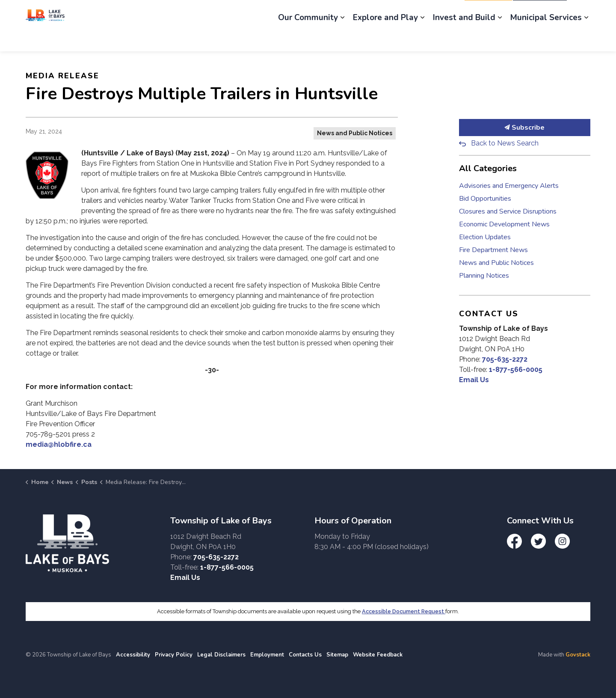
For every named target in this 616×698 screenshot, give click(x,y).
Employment (391, 13)
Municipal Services (546, 39)
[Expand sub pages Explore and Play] (422, 39)
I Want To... (540, 13)
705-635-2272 (505, 359)
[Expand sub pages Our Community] (342, 39)
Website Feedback (378, 655)
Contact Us (438, 13)
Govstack (578, 655)
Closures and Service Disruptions (508, 211)
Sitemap (337, 655)
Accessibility (133, 655)
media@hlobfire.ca (59, 444)
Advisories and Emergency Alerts (509, 186)
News (351, 13)
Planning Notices (484, 276)
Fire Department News (493, 250)
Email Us (474, 380)
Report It (488, 13)
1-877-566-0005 (516, 370)
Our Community (308, 39)
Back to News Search (505, 143)
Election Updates (485, 237)
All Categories (488, 168)
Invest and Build (464, 39)
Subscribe (525, 128)
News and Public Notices (355, 133)
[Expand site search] (582, 13)
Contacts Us (305, 655)
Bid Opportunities (485, 199)
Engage (317, 13)
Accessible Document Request (404, 611)
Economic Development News (504, 224)
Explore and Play (385, 39)
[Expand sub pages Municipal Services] (586, 39)
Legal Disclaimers (221, 655)
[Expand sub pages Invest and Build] (500, 39)
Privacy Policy (174, 655)
